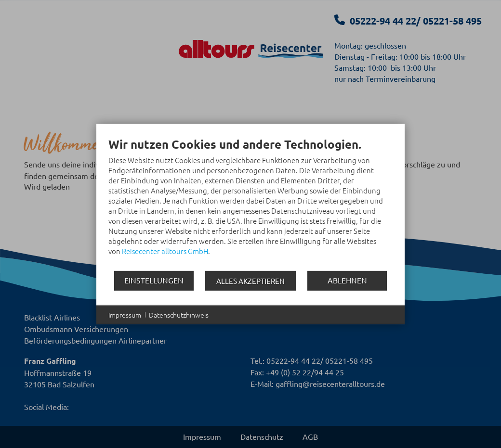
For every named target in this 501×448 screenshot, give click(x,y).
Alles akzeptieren (250, 280)
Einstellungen (154, 280)
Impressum (125, 314)
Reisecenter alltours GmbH (165, 250)
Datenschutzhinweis (179, 314)
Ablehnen (347, 280)
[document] (250, 203)
